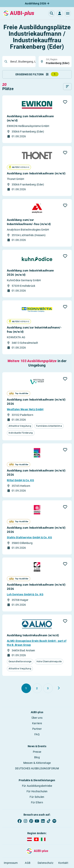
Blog (37, 757)
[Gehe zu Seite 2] (37, 688)
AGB (28, 863)
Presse (37, 752)
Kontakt (63, 863)
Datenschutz (46, 863)
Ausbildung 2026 (37, 3)
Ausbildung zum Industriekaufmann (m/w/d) (30, 118)
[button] (68, 13)
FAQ (37, 734)
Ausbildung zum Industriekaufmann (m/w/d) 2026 (36, 402)
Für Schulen (37, 797)
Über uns (37, 718)
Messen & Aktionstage (37, 763)
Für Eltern (37, 802)
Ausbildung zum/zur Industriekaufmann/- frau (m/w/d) (34, 330)
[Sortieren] (67, 87)
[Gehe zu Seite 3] (48, 688)
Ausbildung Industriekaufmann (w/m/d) (33, 635)
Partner (37, 729)
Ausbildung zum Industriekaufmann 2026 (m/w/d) (30, 273)
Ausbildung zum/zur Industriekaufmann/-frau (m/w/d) (29, 222)
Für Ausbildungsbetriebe (37, 786)
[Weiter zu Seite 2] (59, 688)
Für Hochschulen (37, 791)
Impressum (11, 863)
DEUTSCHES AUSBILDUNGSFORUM (37, 768)
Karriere (37, 723)
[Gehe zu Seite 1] (26, 688)
